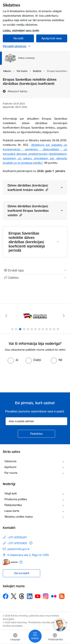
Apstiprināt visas (52, 38)
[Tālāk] (64, 316)
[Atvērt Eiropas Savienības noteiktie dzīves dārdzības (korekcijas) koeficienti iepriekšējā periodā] (58, 242)
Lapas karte (12, 511)
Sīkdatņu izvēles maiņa (19, 517)
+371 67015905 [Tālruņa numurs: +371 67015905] (17, 543)
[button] (46, 190)
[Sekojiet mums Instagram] (46, 596)
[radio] (13, 360)
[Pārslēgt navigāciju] (35, 636)
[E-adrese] (10, 562)
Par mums (11, 473)
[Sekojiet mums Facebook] (6, 596)
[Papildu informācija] (31, 543)
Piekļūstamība (13, 505)
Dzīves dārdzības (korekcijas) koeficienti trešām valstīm (28, 188)
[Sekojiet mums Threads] (22, 596)
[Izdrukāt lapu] (35, 270)
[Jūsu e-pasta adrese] (36, 421)
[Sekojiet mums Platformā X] (14, 596)
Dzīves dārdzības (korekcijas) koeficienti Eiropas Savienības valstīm (28, 211)
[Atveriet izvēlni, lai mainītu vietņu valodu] (15, 637)
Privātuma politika (16, 499)
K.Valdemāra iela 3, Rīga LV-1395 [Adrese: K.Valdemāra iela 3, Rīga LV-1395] (28, 555)
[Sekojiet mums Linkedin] (30, 596)
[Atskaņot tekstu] (18, 91)
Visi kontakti (22, 573)
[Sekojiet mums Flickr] (54, 596)
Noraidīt (18, 38)
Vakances (10, 461)
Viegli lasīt (11, 493)
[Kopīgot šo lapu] (35, 278)
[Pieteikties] (36, 434)
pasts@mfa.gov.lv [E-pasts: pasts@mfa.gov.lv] (18, 549)
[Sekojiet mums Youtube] (38, 596)
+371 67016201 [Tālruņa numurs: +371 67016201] (17, 537)
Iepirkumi (10, 467)
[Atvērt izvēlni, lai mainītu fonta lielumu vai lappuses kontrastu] (55, 637)
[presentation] (31, 378)
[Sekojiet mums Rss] (62, 596)
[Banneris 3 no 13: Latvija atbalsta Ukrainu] (35, 316)
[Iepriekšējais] (6, 316)
